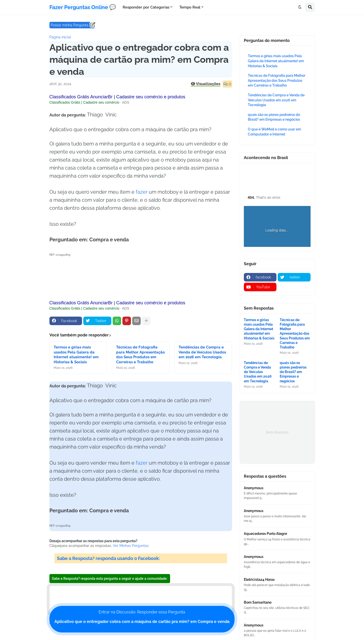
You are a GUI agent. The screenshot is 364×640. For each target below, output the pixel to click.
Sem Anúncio (277, 432)
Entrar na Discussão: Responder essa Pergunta (142, 617)
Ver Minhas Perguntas (131, 546)
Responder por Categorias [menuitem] (146, 7)
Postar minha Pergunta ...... (72, 25)
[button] (300, 7)
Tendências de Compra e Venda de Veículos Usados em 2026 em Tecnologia (202, 352)
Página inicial (60, 37)
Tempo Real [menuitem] (190, 7)
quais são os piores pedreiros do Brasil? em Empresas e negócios (293, 372)
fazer (142, 192)
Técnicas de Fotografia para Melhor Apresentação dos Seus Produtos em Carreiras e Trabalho (140, 355)
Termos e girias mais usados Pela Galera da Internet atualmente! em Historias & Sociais (76, 355)
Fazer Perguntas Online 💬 (83, 7)
